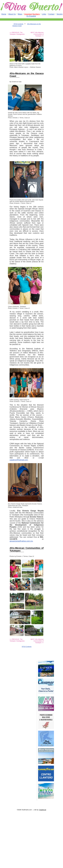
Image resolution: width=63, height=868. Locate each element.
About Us (12, 14)
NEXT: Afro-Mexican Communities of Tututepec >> (37, 34)
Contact (51, 14)
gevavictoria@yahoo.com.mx (21, 541)
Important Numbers (32, 14)
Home (4, 14)
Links (44, 14)
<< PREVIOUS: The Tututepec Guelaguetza (17, 33)
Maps (20, 14)
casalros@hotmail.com (19, 460)
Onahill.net (43, 810)
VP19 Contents (18, 24)
